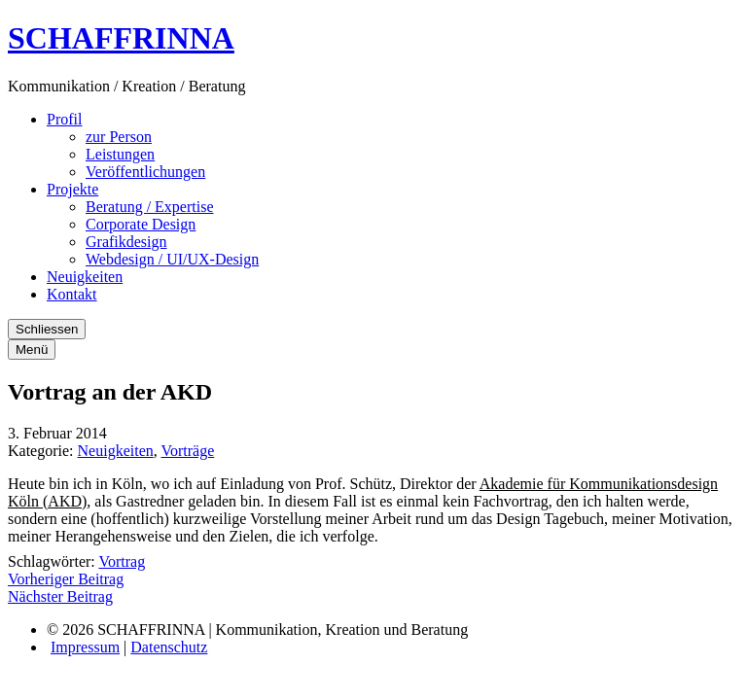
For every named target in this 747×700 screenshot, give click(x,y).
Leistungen (120, 154)
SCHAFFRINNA (121, 38)
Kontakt (72, 294)
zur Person (119, 137)
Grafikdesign (126, 242)
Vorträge (187, 451)
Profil (64, 119)
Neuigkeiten (85, 277)
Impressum (85, 647)
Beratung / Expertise (150, 207)
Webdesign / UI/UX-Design (172, 259)
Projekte (72, 189)
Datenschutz (169, 647)
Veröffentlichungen (145, 172)
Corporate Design (141, 224)
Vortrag (122, 561)
